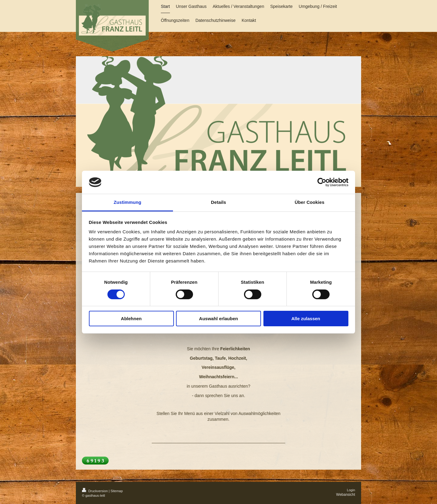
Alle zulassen (306, 319)
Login (351, 490)
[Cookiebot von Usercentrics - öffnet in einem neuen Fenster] (322, 182)
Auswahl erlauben (218, 319)
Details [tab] (218, 202)
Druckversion (95, 491)
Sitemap (117, 491)
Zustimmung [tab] (128, 202)
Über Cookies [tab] (310, 202)
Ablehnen (131, 319)
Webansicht (346, 495)
